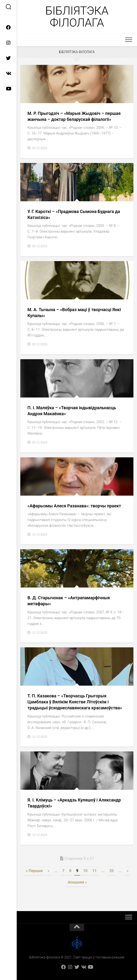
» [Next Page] (127, 871)
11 (94, 871)
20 (111, 871)
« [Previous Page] (48, 871)
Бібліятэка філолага (77, 17)
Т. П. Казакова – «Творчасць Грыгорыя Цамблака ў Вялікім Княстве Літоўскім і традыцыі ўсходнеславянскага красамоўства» (75, 702)
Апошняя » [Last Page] (77, 882)
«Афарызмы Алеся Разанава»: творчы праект (74, 506)
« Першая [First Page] (34, 871)
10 (85, 871)
